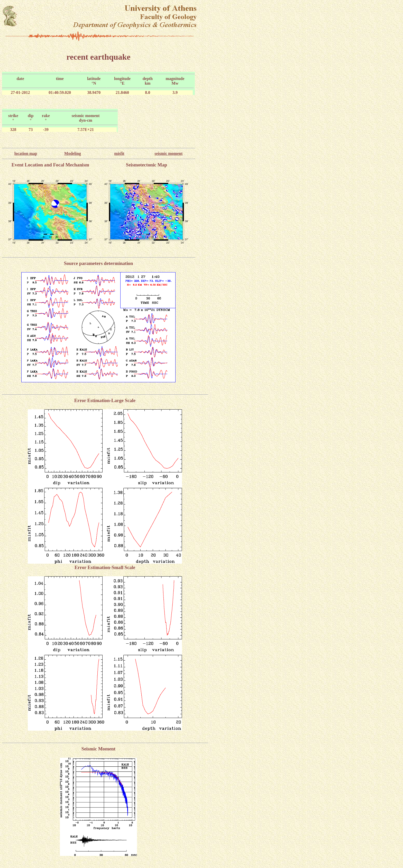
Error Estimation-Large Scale (105, 400)
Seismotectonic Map (147, 165)
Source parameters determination (99, 263)
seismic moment (168, 153)
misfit (119, 153)
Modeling (73, 153)
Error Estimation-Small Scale (105, 567)
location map (26, 153)
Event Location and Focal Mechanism (50, 165)
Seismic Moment (98, 749)
